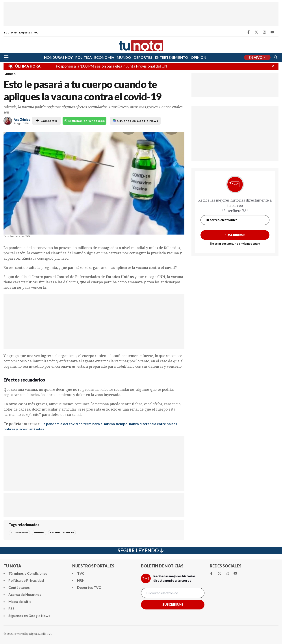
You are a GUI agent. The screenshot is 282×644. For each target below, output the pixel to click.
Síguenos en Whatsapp (84, 121)
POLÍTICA (83, 57)
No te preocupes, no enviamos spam (235, 244)
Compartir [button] (46, 121)
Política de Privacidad (26, 580)
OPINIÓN (199, 57)
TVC (6, 32)
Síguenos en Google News (135, 121)
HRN (14, 32)
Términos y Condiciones (28, 573)
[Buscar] (276, 57)
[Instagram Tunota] (264, 32)
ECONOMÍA (104, 57)
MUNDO (124, 57)
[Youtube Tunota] (272, 32)
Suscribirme (235, 235)
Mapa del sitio (20, 601)
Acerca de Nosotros (25, 594)
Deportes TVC (29, 32)
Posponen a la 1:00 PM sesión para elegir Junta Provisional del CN (111, 66)
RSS (11, 608)
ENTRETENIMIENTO (172, 57)
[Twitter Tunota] (256, 32)
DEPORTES (143, 57)
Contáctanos (19, 587)
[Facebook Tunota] (249, 32)
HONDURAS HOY (58, 57)
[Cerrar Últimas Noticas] (273, 66)
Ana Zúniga (22, 120)
